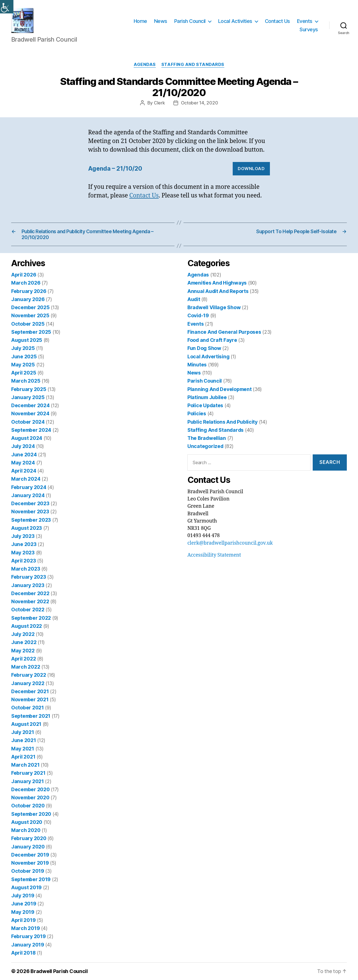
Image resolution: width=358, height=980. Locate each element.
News (161, 21)
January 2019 (28, 945)
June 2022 (24, 642)
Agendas (145, 65)
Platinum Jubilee (207, 397)
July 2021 (23, 732)
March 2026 (26, 283)
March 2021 (25, 765)
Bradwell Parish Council (59, 971)
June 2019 (24, 904)
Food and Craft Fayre (212, 340)
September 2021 (31, 716)
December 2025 (30, 307)
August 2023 (27, 528)
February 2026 (29, 291)
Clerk (159, 103)
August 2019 (26, 887)
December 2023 (30, 503)
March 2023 (26, 569)
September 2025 (31, 332)
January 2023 (28, 585)
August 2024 (27, 438)
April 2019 (23, 920)
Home (140, 21)
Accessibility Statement (214, 555)
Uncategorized (205, 446)
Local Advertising (208, 357)
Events (305, 21)
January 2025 (28, 397)
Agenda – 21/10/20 (115, 169)
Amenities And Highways (217, 283)
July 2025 (23, 348)
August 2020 (27, 822)
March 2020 (26, 830)
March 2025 (26, 381)
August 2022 (27, 626)
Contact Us (277, 21)
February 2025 (29, 389)
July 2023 (23, 536)
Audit (194, 299)
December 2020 (30, 789)
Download (251, 169)
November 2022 (30, 601)
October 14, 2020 (200, 103)
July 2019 (23, 896)
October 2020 (28, 806)
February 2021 (28, 773)
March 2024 (26, 479)
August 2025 (27, 340)
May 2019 (23, 912)
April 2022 (23, 659)
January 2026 (28, 299)
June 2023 (24, 544)
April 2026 (24, 275)
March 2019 (25, 928)
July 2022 (23, 634)
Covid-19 (198, 315)
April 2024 (24, 471)
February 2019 (29, 936)
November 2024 (30, 413)
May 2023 (23, 553)
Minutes (197, 365)
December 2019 (30, 855)
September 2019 (31, 879)
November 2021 (30, 699)
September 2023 (31, 520)
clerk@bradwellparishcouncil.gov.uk (230, 543)
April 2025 (24, 373)
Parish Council (190, 21)
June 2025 (24, 357)
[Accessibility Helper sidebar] (7, 7)
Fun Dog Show (204, 348)
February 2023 (29, 577)
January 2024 (28, 495)
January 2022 (28, 683)
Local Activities (235, 21)
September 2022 (31, 618)
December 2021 (30, 691)
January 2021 (28, 781)
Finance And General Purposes (224, 332)
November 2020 (30, 797)
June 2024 (24, 455)
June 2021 (24, 740)
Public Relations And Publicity (222, 422)
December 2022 (30, 593)
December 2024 (30, 405)
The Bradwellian (207, 438)
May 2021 (23, 749)
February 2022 (29, 675)
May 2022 (23, 651)
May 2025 (23, 365)
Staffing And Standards (193, 65)
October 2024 (28, 422)
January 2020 (28, 847)
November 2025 (30, 315)
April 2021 (23, 757)
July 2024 (23, 446)
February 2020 (29, 838)
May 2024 (23, 463)
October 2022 (28, 610)
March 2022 (26, 667)
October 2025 (28, 324)
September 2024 (31, 430)
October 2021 (28, 708)
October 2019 (28, 871)
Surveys (309, 29)
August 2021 (26, 724)
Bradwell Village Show (214, 307)
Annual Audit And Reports (218, 291)
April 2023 (23, 561)
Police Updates (205, 405)
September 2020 (31, 814)
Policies (197, 413)
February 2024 (29, 487)
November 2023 (30, 512)
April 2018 (23, 953)
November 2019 (30, 863)
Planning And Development (220, 389)
